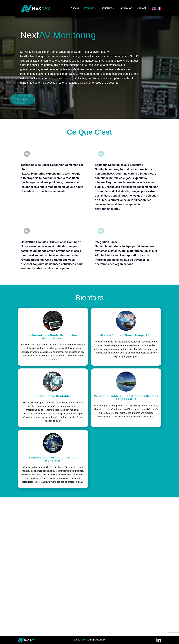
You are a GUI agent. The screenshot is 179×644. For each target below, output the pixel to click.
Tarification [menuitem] (126, 8)
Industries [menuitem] (107, 8)
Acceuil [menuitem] (75, 8)
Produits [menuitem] (89, 8)
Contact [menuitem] (141, 8)
